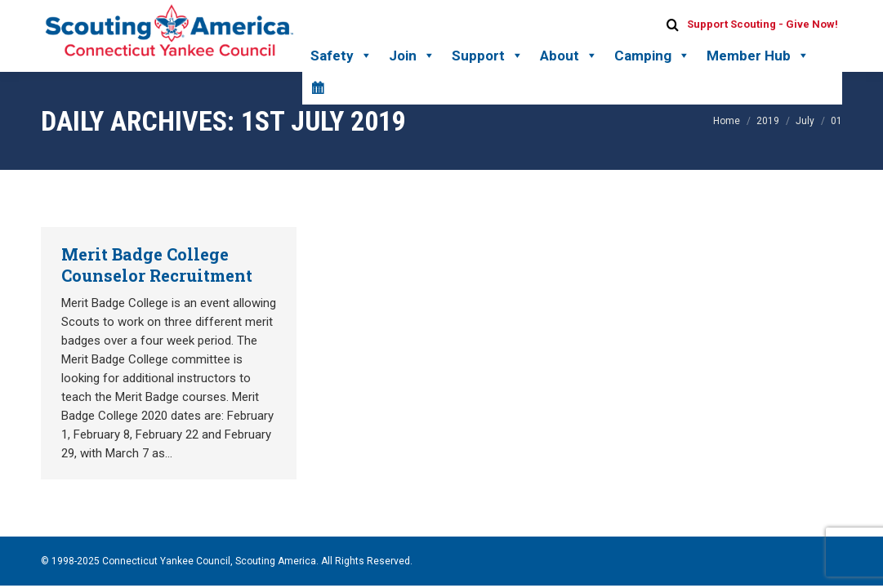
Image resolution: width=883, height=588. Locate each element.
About (569, 56)
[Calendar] (317, 88)
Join (412, 56)
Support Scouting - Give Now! (763, 24)
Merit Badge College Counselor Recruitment (157, 265)
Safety (341, 56)
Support (488, 56)
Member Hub (758, 56)
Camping (652, 56)
